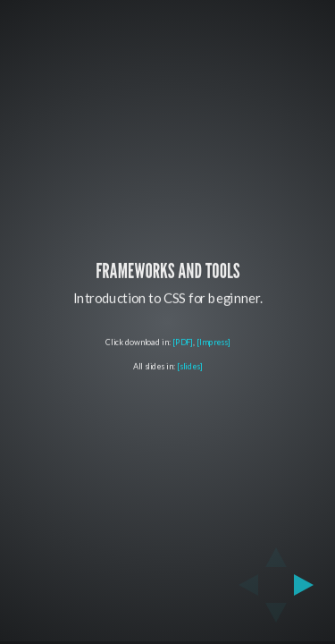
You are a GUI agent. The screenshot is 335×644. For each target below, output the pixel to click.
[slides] (190, 366)
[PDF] (183, 342)
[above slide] (276, 552)
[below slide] (276, 618)
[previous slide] (243, 585)
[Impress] (213, 342)
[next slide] (309, 585)
